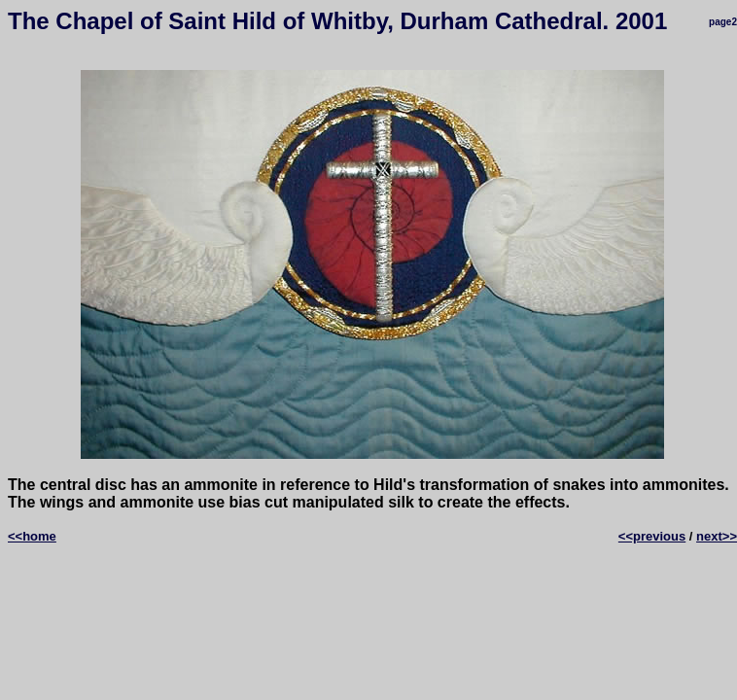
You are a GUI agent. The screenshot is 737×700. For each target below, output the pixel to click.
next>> (717, 536)
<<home (32, 536)
